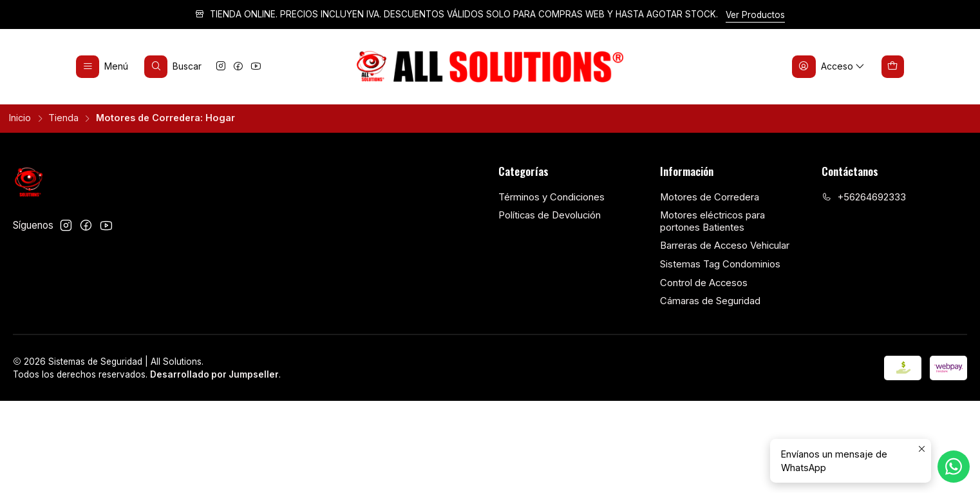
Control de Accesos (704, 283)
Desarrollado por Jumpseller (214, 374)
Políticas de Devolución (550, 215)
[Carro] (893, 66)
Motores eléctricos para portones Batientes (712, 221)
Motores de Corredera (710, 197)
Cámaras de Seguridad (710, 301)
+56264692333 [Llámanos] (864, 197)
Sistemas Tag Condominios (720, 264)
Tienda (63, 118)
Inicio (20, 118)
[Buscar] (173, 66)
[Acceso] (829, 66)
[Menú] (102, 66)
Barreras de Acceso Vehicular (725, 246)
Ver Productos (755, 15)
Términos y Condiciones (551, 197)
